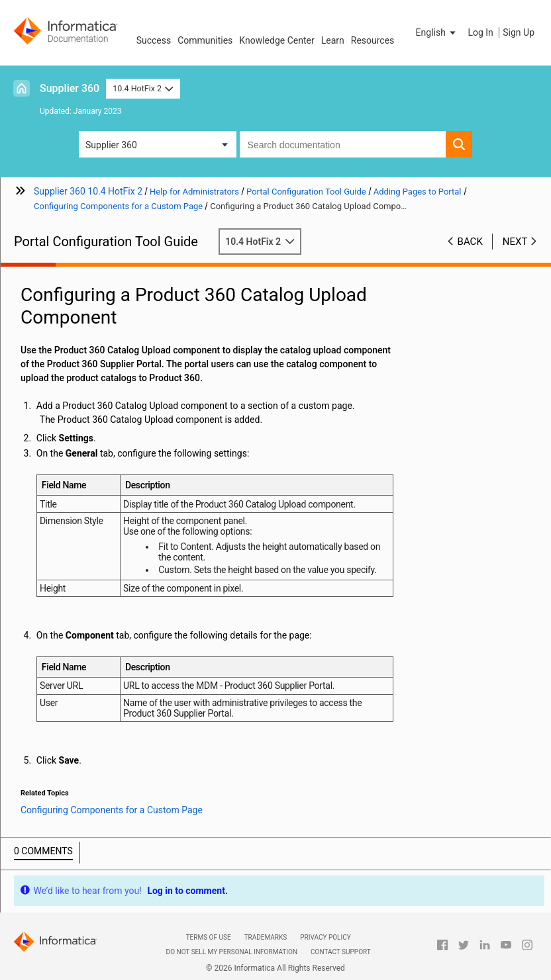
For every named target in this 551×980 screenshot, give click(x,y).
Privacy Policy (325, 937)
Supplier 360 (70, 88)
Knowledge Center (276, 40)
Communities (205, 40)
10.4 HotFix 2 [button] (143, 88)
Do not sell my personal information (232, 952)
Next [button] (515, 242)
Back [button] (470, 242)
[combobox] (343, 144)
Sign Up (519, 32)
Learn (333, 40)
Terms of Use (209, 937)
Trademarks (266, 937)
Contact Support (341, 952)
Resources (373, 40)
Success (154, 40)
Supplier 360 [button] (111, 145)
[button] (437, 32)
